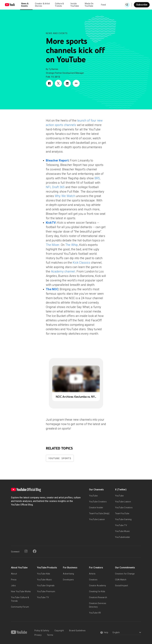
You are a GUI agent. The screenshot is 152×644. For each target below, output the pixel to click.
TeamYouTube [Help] (99, 513)
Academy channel (63, 271)
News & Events (41, 5)
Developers (68, 580)
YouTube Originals (46, 586)
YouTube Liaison (97, 519)
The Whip (72, 245)
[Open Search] (127, 5)
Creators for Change (125, 574)
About (14, 574)
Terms (50, 635)
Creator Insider (96, 508)
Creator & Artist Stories (59, 5)
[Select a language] (126, 633)
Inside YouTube (91, 5)
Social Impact (122, 586)
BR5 (97, 178)
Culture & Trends (76, 5)
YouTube (93, 496)
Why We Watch (65, 196)
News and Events (57, 33)
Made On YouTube (106, 5)
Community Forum (20, 607)
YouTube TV (121, 525)
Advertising (68, 574)
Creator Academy (98, 586)
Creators (93, 580)
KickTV (51, 223)
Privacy (38, 635)
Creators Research (98, 597)
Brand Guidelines (77, 631)
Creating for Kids (97, 591)
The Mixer (53, 245)
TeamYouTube (122, 513)
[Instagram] (26, 551)
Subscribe (142, 5)
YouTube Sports (60, 458)
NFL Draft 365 (55, 187)
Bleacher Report (57, 160)
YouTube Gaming (123, 519)
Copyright (59, 631)
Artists (92, 574)
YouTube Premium (46, 591)
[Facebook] (35, 551)
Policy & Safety (42, 631)
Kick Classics (81, 263)
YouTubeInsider (123, 537)
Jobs (13, 586)
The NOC (52, 289)
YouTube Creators (98, 502)
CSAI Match (121, 580)
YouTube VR (95, 613)
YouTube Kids (43, 574)
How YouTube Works (21, 591)
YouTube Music (122, 531)
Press (14, 580)
